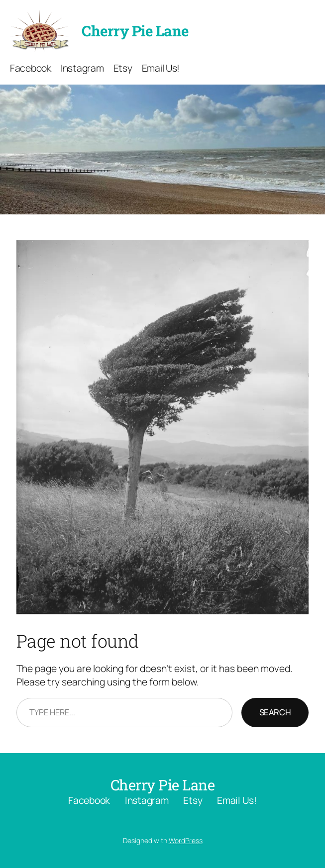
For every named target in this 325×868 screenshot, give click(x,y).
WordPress (186, 840)
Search (275, 712)
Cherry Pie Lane (135, 31)
